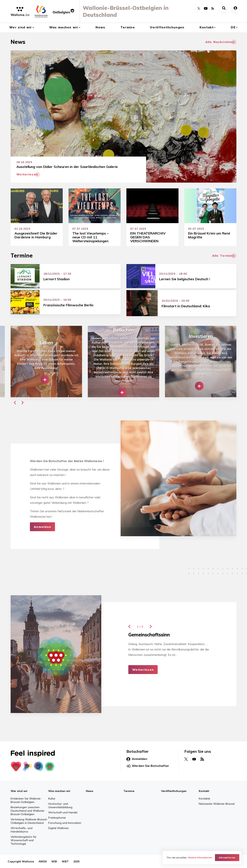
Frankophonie (57, 818)
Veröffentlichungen (167, 27)
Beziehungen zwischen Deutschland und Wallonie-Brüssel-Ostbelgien (28, 811)
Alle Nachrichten (220, 42)
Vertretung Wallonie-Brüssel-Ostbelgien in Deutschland (29, 821)
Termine (128, 27)
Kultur (52, 799)
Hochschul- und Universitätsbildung (60, 805)
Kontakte (204, 799)
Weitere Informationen (200, 858)
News (100, 27)
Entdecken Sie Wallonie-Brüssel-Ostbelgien (26, 800)
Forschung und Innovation (65, 823)
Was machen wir (64, 27)
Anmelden (42, 527)
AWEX (43, 861)
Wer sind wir (21, 27)
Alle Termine (223, 256)
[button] (15, 403)
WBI (54, 861)
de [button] (233, 27)
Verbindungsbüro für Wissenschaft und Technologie (24, 840)
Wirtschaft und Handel (63, 812)
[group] (46, 362)
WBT (65, 861)
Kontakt (207, 27)
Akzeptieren (227, 857)
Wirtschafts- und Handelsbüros (22, 830)
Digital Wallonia (58, 828)
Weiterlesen (143, 670)
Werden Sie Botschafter (148, 766)
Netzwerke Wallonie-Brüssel (217, 804)
